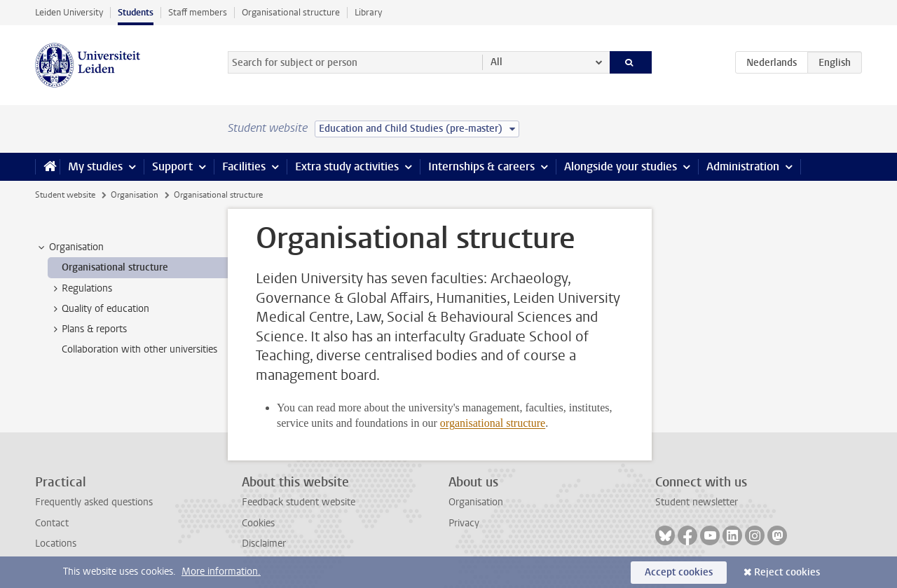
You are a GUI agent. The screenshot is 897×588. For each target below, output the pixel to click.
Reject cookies (787, 572)
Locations (56, 543)
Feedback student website (299, 502)
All (497, 62)
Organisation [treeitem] (70, 247)
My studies (95, 166)
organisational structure (493, 423)
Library (368, 12)
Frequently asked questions (94, 502)
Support (172, 166)
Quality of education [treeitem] (99, 309)
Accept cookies (679, 572)
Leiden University (69, 12)
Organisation (135, 195)
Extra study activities (347, 166)
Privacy (464, 523)
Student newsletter (697, 502)
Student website (65, 195)
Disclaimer (264, 543)
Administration (743, 166)
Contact (52, 523)
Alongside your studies (621, 166)
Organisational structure (291, 12)
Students (136, 12)
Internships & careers (481, 166)
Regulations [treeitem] (80, 289)
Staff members (198, 12)
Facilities (244, 166)
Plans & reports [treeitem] (88, 329)
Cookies (258, 523)
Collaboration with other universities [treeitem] (139, 349)
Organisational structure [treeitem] (115, 267)
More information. (221, 572)
